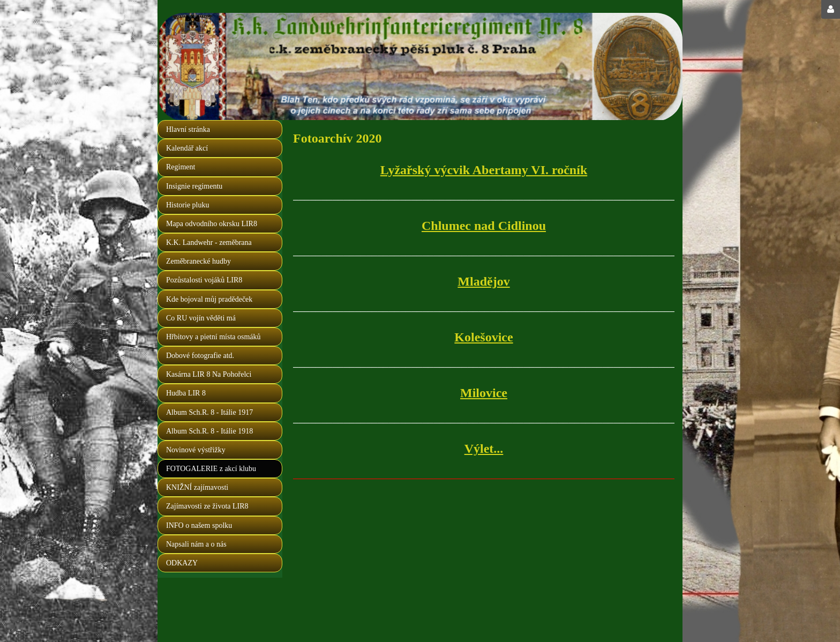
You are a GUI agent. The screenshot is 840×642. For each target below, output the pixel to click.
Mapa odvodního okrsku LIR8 (212, 224)
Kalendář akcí (187, 148)
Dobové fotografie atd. (200, 356)
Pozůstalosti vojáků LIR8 (204, 280)
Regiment (181, 167)
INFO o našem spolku (199, 525)
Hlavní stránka (188, 129)
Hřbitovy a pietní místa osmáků (213, 337)
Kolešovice (483, 337)
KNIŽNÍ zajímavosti (197, 487)
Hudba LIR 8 (186, 393)
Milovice (484, 393)
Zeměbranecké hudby (198, 261)
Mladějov (483, 281)
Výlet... (484, 449)
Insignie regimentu (194, 186)
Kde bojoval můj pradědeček (209, 299)
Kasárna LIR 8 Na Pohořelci (209, 374)
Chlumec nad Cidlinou (484, 226)
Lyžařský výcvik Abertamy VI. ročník (484, 170)
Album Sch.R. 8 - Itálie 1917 (209, 412)
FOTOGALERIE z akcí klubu (211, 469)
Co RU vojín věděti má (201, 318)
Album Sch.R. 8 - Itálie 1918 (209, 431)
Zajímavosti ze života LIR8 (207, 506)
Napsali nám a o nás (196, 544)
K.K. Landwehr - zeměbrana (209, 242)
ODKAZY (182, 563)
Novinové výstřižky (196, 450)
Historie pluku (188, 205)
